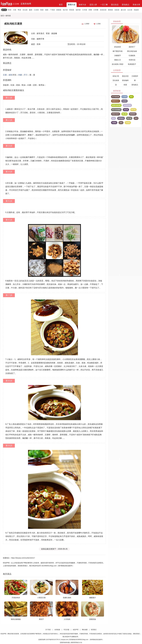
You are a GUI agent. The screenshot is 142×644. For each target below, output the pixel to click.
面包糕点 (126, 5)
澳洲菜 (110, 10)
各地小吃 (116, 76)
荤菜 (48, 33)
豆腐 (5, 75)
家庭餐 (54, 33)
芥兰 (26, 75)
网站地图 (85, 630)
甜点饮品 (115, 5)
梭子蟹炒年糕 (118, 51)
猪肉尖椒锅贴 (16, 619)
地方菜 (65, 10)
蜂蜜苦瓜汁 (116, 101)
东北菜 (25, 10)
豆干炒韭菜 (116, 97)
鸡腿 (20, 75)
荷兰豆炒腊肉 (116, 110)
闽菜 (42, 10)
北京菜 (130, 10)
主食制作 (135, 76)
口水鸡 (125, 97)
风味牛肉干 (116, 114)
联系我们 (94, 630)
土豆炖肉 (67, 619)
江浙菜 (36, 10)
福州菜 (78, 10)
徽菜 (31, 10)
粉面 (125, 85)
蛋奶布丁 (132, 47)
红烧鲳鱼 (132, 56)
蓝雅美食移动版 (65, 642)
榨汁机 (133, 110)
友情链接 (57, 630)
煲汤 (136, 118)
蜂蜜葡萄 (133, 114)
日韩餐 (96, 10)
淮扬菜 (136, 10)
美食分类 (136, 5)
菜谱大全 (72, 5)
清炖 (121, 123)
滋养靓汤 (121, 118)
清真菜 (117, 10)
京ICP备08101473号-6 (53, 640)
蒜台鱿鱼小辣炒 (118, 64)
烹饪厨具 (116, 80)
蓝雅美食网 (26, 4)
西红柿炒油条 (132, 51)
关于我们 (48, 630)
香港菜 (72, 10)
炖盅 (113, 118)
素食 (131, 97)
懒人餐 (125, 114)
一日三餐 (104, 5)
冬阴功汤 (132, 60)
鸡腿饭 (114, 123)
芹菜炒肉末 (16, 598)
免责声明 (76, 630)
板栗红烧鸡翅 (116, 105)
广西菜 (52, 10)
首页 (61, 5)
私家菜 (125, 101)
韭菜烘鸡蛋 (127, 105)
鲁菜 (10, 10)
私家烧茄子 (132, 64)
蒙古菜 (123, 10)
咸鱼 (10, 75)
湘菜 (47, 10)
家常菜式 (40, 33)
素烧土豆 (118, 60)
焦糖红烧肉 (67, 598)
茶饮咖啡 (125, 80)
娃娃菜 (126, 110)
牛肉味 (128, 123)
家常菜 (4, 10)
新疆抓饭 (93, 619)
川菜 (15, 10)
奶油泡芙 (118, 47)
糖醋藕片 (93, 598)
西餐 (90, 10)
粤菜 (19, 10)
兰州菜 (85, 10)
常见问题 (66, 630)
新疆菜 (59, 10)
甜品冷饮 (125, 76)
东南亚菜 (103, 10)
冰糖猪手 (118, 56)
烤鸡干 (41, 619)
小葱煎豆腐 (41, 598)
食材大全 (82, 5)
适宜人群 (93, 5)
